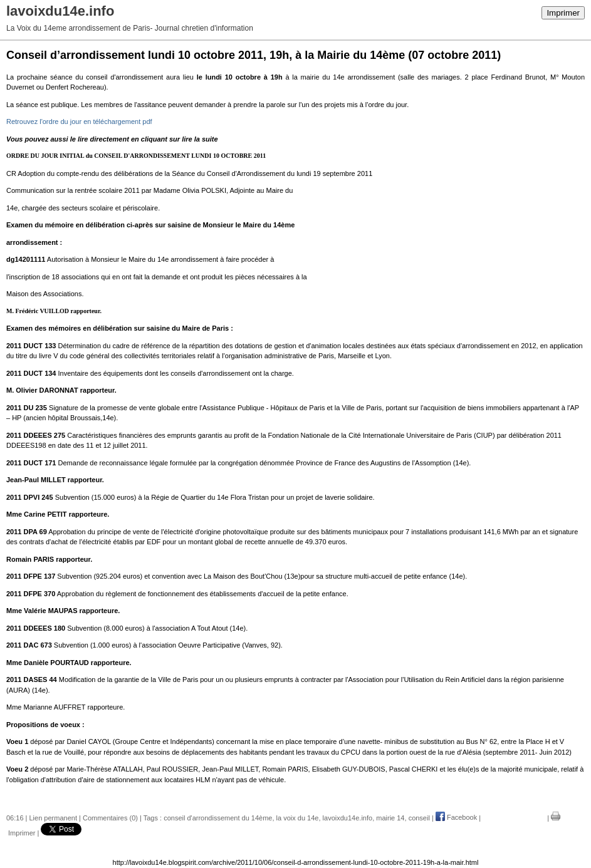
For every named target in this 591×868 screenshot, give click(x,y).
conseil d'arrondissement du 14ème (218, 817)
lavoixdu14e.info (348, 817)
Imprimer (563, 13)
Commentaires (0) (110, 817)
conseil (419, 817)
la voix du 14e (298, 817)
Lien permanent (53, 817)
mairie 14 (390, 817)
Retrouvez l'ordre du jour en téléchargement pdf (79, 121)
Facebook (456, 817)
